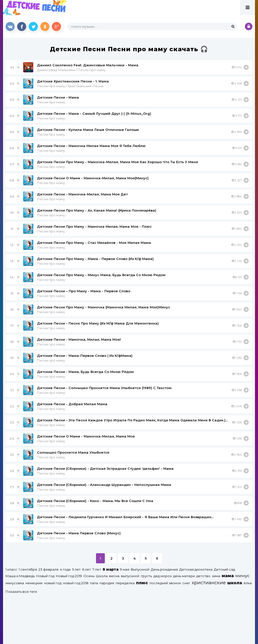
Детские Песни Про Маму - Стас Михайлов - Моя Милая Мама (94, 243)
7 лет (97, 569)
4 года (65, 569)
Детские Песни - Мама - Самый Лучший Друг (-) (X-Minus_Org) (94, 113)
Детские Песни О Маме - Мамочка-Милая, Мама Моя (86, 436)
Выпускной (140, 569)
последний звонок (165, 583)
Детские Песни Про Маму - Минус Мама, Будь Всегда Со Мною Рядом (101, 275)
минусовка (15, 583)
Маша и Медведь (20, 576)
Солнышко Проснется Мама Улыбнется (73, 452)
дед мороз (163, 576)
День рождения (164, 569)
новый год (53, 583)
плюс (142, 583)
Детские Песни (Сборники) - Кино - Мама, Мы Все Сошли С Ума (95, 501)
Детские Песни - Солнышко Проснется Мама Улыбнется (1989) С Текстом (104, 388)
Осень (89, 576)
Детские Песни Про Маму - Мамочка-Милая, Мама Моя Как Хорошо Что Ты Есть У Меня (118, 162)
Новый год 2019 (69, 576)
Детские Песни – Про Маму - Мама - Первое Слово (84, 291)
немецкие (34, 583)
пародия (107, 583)
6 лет (87, 569)
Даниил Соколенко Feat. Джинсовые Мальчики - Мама (88, 65)
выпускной (130, 576)
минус (242, 576)
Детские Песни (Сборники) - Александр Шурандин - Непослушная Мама (104, 485)
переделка (125, 583)
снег (186, 583)
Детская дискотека (196, 569)
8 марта (110, 569)
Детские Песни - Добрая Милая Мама (72, 404)
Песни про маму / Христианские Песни (70, 86)
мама (228, 576)
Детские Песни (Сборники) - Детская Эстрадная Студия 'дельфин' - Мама (105, 469)
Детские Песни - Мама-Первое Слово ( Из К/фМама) (85, 356)
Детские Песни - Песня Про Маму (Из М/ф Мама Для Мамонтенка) (98, 323)
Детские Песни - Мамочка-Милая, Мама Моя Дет (82, 194)
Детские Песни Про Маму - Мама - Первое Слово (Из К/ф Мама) (95, 259)
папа (94, 583)
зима (216, 576)
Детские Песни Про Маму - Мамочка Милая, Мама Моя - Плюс (94, 226)
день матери (184, 576)
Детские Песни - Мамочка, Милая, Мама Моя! (79, 339)
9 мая (125, 569)
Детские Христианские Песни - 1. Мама (73, 81)
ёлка (248, 583)
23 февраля (49, 569)
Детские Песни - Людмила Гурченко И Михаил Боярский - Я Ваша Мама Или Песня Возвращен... (125, 517)
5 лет (76, 569)
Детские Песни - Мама (58, 97)
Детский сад (224, 569)
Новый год (45, 576)
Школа (102, 576)
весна (114, 576)
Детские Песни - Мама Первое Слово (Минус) (79, 533)
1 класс (11, 569)
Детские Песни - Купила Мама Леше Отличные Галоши (88, 130)
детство (203, 576)
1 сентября (28, 569)
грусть (146, 576)
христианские (209, 583)
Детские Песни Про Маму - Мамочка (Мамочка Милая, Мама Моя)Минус (104, 307)
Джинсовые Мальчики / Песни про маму (71, 70)
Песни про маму (51, 102)
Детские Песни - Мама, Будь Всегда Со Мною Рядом (85, 372)
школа (235, 583)
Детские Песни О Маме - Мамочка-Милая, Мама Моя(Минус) (93, 178)
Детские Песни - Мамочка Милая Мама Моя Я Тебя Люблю (91, 146)
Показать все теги (21, 592)
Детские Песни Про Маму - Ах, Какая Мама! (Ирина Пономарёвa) (97, 210)
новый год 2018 (76, 583)
